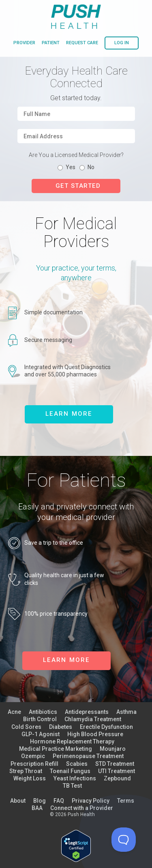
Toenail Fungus (70, 771)
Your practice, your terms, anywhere (76, 273)
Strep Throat (26, 771)
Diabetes (61, 727)
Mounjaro (113, 749)
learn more (69, 414)
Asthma (126, 712)
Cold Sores (26, 727)
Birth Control (40, 719)
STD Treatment (115, 764)
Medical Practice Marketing (56, 749)
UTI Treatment (117, 771)
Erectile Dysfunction (106, 727)
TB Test (72, 786)
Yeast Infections (75, 778)
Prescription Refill (34, 764)
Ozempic (33, 756)
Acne (14, 712)
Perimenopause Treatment (88, 756)
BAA (37, 808)
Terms (126, 801)
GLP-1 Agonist (41, 734)
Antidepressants (87, 712)
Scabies (77, 764)
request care (82, 43)
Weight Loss (30, 778)
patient (51, 43)
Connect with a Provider (82, 808)
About (18, 801)
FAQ (59, 801)
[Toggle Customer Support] (124, 840)
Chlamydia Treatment (93, 719)
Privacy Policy (91, 801)
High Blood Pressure (95, 734)
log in (122, 43)
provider (24, 43)
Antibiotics (43, 712)
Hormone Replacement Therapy (72, 741)
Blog (40, 801)
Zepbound (117, 778)
